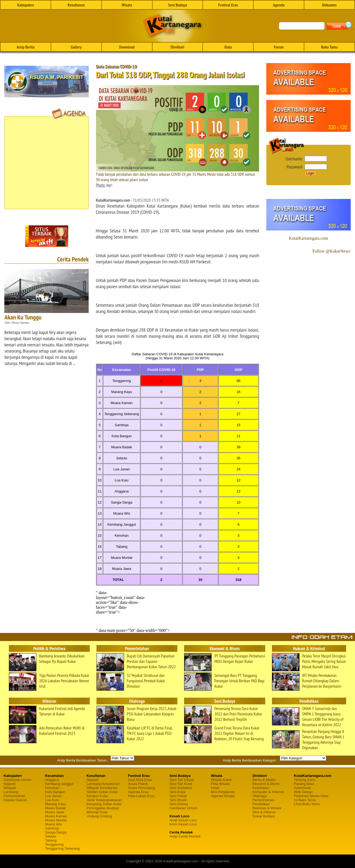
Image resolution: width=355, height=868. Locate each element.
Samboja (52, 828)
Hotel (215, 788)
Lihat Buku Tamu (307, 804)
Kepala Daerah (15, 800)
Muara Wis (53, 824)
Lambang (11, 792)
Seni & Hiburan (264, 812)
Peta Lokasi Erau (141, 796)
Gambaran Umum (17, 780)
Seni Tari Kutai (181, 784)
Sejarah (10, 784)
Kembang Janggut (59, 784)
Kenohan (52, 788)
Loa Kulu (52, 800)
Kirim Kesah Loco (183, 824)
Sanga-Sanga (56, 832)
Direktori (177, 47)
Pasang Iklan (304, 784)
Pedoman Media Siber (311, 796)
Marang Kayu (55, 804)
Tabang (51, 840)
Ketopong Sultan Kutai (104, 804)
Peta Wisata (220, 784)
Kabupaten (25, 5)
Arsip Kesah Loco (183, 820)
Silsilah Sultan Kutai (102, 792)
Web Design (303, 792)
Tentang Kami (305, 780)
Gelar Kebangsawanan (104, 800)
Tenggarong (54, 844)
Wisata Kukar (221, 780)
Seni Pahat (178, 796)
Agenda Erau (138, 792)
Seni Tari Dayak (182, 780)
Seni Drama (179, 804)
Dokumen (329, 5)
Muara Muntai (56, 820)
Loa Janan (53, 796)
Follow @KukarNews (331, 251)
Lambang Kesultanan (103, 784)
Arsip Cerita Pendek (185, 836)
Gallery (76, 47)
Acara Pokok (138, 784)
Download (127, 47)
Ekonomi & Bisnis (266, 784)
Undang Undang (99, 816)
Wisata (127, 5)
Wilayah (10, 788)
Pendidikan (261, 804)
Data (228, 47)
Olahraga (259, 796)
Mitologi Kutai (97, 812)
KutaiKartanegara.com (308, 238)
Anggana (52, 780)
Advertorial (302, 788)
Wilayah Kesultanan (102, 788)
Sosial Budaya (263, 816)
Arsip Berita (26, 47)
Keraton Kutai (97, 796)
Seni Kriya (177, 792)
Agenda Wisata (223, 796)
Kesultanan (76, 5)
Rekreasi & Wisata (267, 808)
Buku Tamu (329, 47)
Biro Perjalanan (223, 792)
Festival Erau (228, 5)
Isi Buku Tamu (305, 800)
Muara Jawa (55, 812)
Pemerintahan (14, 796)
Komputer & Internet (268, 792)
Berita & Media (264, 780)
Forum (279, 47)
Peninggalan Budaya (103, 808)
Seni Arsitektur (181, 788)
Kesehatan (261, 788)
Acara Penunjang (142, 788)
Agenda (279, 5)
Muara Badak (55, 808)
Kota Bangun (55, 792)
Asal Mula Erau (140, 780)
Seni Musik (178, 800)
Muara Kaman (56, 816)
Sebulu (50, 836)
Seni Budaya (178, 5)
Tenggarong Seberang (62, 848)
